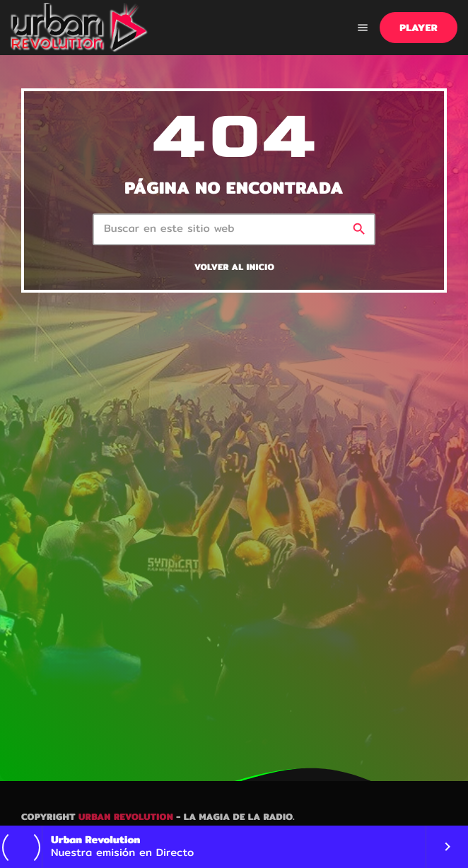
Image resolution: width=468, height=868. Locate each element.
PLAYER (419, 28)
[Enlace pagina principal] (80, 28)
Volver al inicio (234, 268)
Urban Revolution (126, 817)
